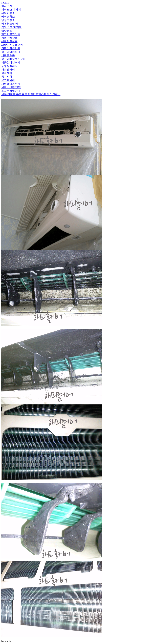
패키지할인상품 (11, 34)
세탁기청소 (8, 13)
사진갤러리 (8, 70)
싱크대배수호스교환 (13, 59)
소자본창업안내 (11, 91)
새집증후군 (8, 55)
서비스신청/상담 (11, 87)
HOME (5, 3)
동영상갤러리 (9, 66)
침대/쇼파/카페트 (12, 27)
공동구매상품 (9, 38)
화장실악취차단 (11, 48)
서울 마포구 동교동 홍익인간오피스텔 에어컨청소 (31, 94)
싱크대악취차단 (11, 52)
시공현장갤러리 (11, 62)
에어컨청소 (8, 17)
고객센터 (7, 73)
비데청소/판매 (10, 24)
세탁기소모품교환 (12, 45)
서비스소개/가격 (11, 10)
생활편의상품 (9, 41)
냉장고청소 (8, 20)
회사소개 (7, 6)
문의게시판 (8, 80)
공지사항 (7, 77)
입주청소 (7, 31)
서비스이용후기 (11, 84)
